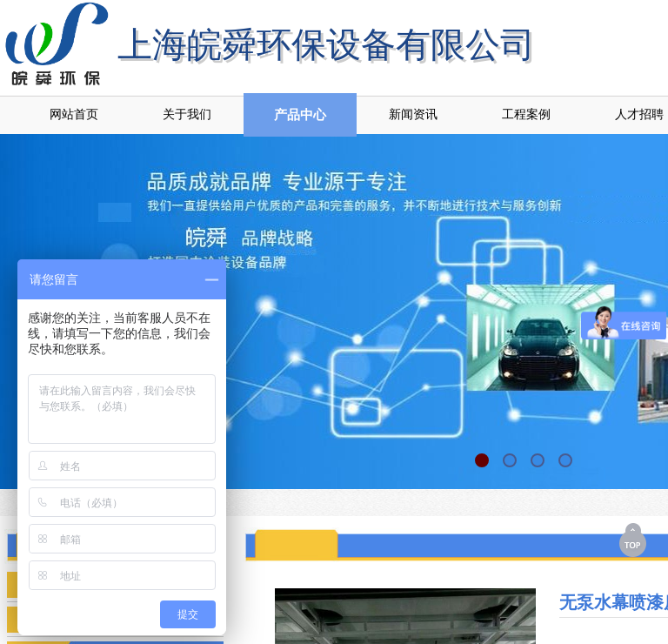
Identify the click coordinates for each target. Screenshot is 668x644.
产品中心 (300, 115)
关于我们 (187, 114)
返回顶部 (634, 540)
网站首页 (74, 114)
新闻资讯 (413, 114)
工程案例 (526, 114)
